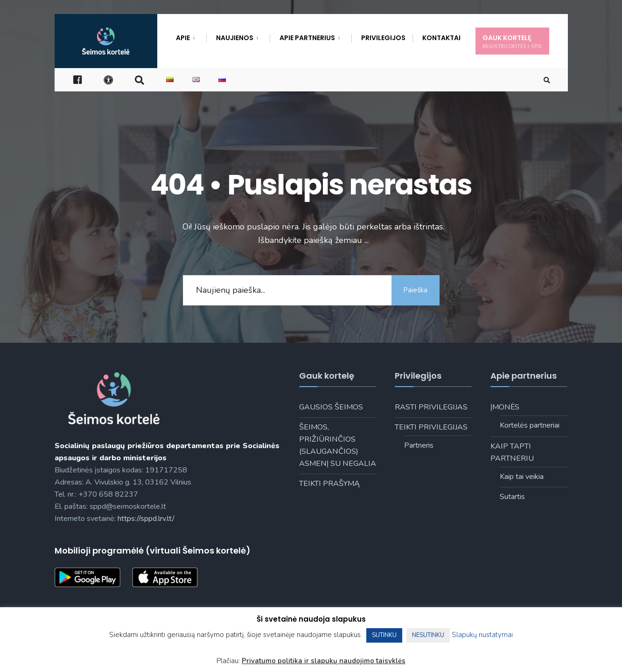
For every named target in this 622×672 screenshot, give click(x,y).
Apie (183, 38)
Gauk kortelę (512, 42)
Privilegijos (383, 38)
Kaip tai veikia (522, 477)
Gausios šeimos (331, 407)
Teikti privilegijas (431, 427)
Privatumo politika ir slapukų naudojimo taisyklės (324, 661)
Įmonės (505, 407)
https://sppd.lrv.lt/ (146, 519)
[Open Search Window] (545, 82)
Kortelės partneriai (530, 425)
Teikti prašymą (329, 484)
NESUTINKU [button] (428, 635)
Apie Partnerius (307, 38)
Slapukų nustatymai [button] (482, 635)
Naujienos (235, 38)
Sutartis (512, 497)
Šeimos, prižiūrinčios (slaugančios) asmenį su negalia (338, 445)
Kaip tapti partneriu (512, 452)
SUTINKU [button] (384, 635)
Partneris (419, 445)
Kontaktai (441, 38)
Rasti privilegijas (431, 407)
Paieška (414, 290)
